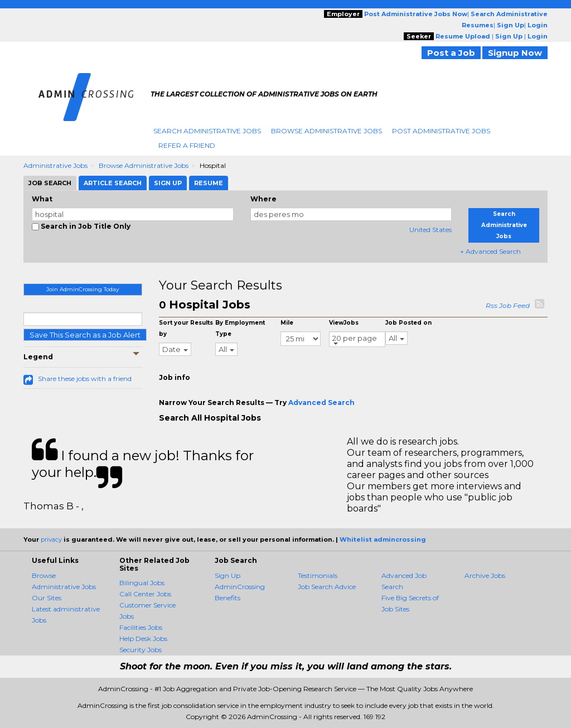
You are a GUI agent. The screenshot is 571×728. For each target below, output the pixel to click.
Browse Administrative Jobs (326, 131)
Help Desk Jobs (143, 638)
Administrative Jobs (55, 165)
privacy (51, 539)
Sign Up (228, 575)
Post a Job (451, 53)
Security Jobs (141, 650)
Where (263, 199)
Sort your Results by (186, 328)
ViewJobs (344, 323)
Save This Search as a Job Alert (85, 335)
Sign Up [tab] (168, 183)
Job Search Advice (327, 587)
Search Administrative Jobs (207, 131)
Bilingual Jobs (142, 583)
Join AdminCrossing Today (83, 289)
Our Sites (47, 598)
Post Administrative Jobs (441, 131)
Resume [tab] (209, 183)
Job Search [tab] (50, 183)
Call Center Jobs (145, 594)
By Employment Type (240, 328)
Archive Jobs (485, 575)
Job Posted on (408, 323)
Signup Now (515, 53)
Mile (287, 323)
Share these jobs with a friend (85, 379)
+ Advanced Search (490, 251)
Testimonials (318, 575)
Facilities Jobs (141, 627)
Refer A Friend (187, 145)
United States (430, 230)
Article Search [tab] (113, 183)
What (42, 199)
